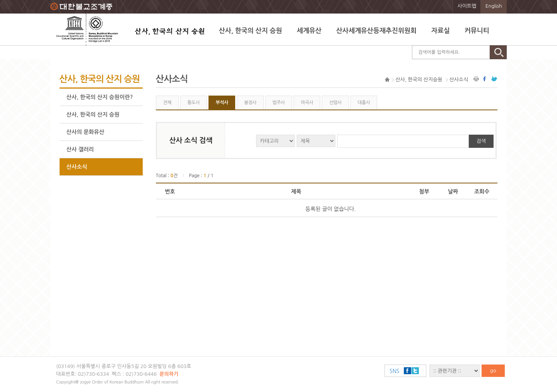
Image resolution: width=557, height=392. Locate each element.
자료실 (441, 31)
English (494, 6)
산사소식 (77, 167)
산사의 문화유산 (85, 132)
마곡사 (307, 103)
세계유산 (309, 31)
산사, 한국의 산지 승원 (250, 31)
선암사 (335, 103)
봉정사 (250, 103)
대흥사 (364, 103)
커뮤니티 (477, 31)
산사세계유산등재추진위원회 (376, 31)
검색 (481, 141)
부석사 (222, 103)
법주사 (278, 103)
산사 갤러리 (80, 149)
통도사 (193, 103)
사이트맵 (467, 6)
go (493, 371)
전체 (167, 103)
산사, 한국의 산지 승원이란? (100, 97)
